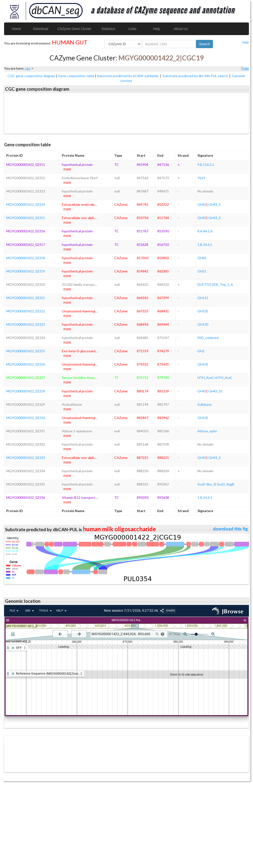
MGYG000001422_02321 (26, 298)
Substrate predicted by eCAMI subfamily (128, 76)
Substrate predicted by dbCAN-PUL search (196, 76)
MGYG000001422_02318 (26, 258)
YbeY (202, 178)
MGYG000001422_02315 (26, 218)
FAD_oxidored (208, 338)
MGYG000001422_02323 (26, 324)
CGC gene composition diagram (31, 76)
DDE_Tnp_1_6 (222, 284)
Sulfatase (205, 404)
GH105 (203, 311)
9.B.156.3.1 (206, 165)
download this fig (230, 529)
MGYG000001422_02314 (26, 204)
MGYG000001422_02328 (26, 391)
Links (133, 29)
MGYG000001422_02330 (26, 418)
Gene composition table (76, 76)
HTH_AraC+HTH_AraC (215, 378)
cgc (28, 68)
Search (204, 44)
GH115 (203, 298)
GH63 (202, 258)
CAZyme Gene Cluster (75, 29)
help (246, 42)
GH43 (202, 204)
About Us (181, 29)
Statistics (108, 29)
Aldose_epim (207, 431)
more (67, 169)
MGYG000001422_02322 (26, 311)
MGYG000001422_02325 (26, 351)
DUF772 (204, 284)
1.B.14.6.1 (205, 245)
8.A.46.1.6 (205, 231)
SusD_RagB (226, 484)
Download (41, 29)
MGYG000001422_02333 (26, 458)
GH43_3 (214, 204)
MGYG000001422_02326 (26, 364)
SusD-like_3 (206, 484)
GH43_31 (215, 391)
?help (245, 68)
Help (157, 29)
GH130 (203, 324)
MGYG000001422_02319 (26, 271)
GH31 (202, 271)
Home (16, 29)
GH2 (201, 351)
